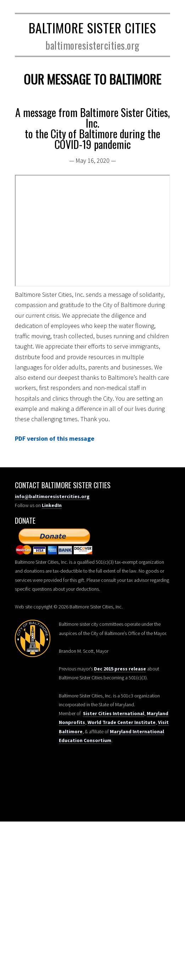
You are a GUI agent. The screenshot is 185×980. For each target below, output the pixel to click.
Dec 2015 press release (120, 669)
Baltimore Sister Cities (92, 27)
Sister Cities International (114, 713)
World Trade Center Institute (122, 722)
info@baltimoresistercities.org (52, 496)
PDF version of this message (55, 438)
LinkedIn (52, 505)
